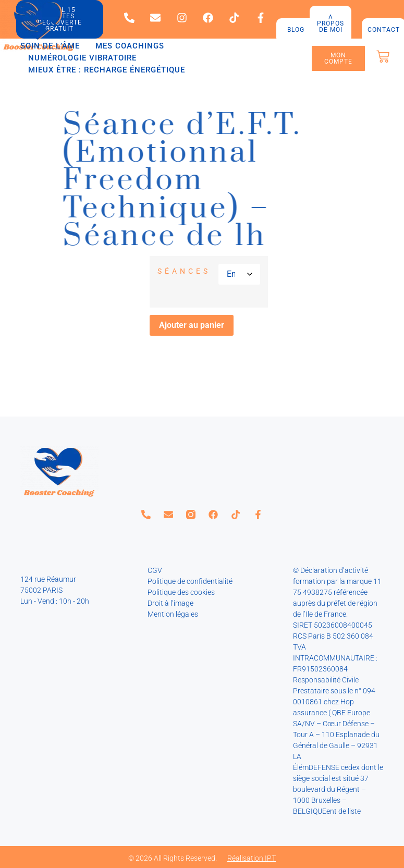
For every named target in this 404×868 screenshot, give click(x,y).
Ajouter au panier (192, 325)
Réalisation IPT (252, 858)
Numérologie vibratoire (82, 58)
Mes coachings (130, 46)
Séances (184, 271)
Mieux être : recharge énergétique (107, 70)
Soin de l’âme (50, 46)
